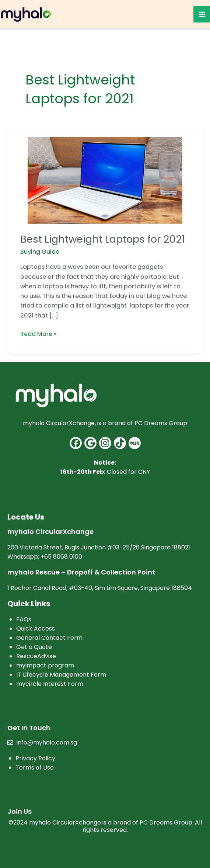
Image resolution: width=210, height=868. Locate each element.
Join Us (20, 811)
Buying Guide (40, 252)
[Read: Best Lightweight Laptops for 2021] (105, 180)
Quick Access (36, 629)
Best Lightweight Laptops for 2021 (103, 239)
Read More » (38, 334)
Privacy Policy (35, 758)
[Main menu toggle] (202, 14)
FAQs (24, 619)
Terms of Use (35, 768)
